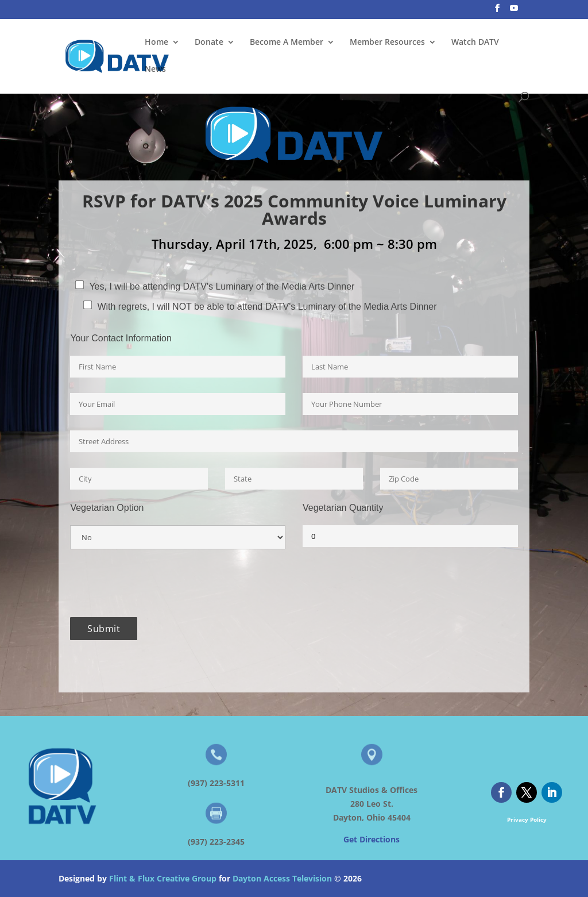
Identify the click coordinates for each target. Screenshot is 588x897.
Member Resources (387, 43)
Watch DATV (475, 43)
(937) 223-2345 (216, 842)
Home (156, 43)
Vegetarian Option (107, 508)
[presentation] (157, 583)
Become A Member (287, 43)
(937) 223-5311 (216, 783)
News (155, 70)
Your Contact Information (121, 338)
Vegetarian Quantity (343, 508)
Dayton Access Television (282, 878)
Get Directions (372, 839)
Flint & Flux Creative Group (163, 878)
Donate (209, 43)
